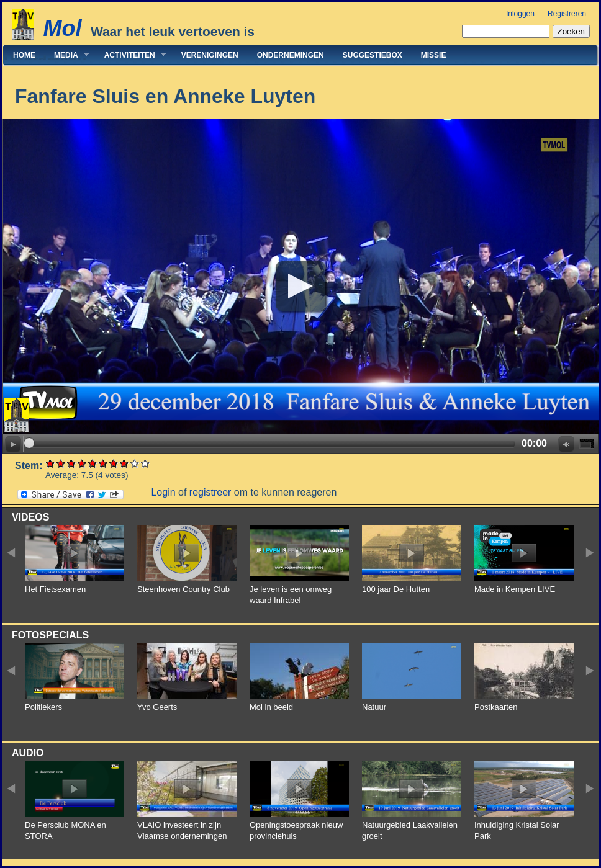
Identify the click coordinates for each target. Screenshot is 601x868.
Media (67, 55)
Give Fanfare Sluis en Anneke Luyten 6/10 (103, 463)
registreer (210, 492)
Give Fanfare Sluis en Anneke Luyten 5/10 (93, 463)
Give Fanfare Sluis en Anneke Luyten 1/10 (51, 463)
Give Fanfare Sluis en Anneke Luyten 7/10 (114, 463)
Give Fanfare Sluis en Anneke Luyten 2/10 (61, 463)
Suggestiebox (373, 55)
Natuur (374, 707)
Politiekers (43, 707)
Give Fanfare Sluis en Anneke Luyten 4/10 (82, 463)
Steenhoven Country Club (183, 589)
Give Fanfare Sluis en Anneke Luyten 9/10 (135, 463)
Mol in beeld (271, 707)
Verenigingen (210, 55)
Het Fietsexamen (55, 589)
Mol (62, 28)
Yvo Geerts (157, 707)
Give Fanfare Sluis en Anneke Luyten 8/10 (124, 463)
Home (24, 55)
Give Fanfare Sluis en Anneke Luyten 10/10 (146, 463)
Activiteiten (131, 55)
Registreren (567, 14)
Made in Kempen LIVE (515, 589)
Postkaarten (496, 707)
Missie (434, 55)
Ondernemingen (291, 55)
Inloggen (520, 14)
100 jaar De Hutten (396, 589)
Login (163, 492)
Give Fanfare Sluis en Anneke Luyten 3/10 (72, 463)
